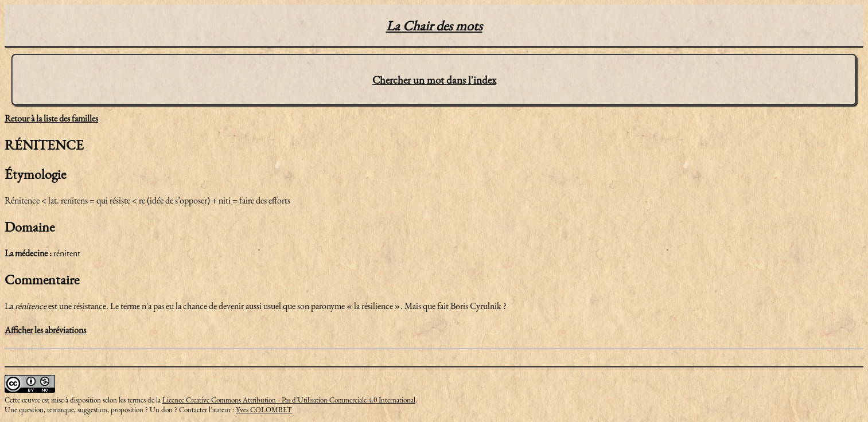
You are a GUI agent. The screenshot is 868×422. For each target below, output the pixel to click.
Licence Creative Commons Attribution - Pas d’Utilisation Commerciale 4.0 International (289, 400)
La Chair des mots (434, 26)
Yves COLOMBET (264, 410)
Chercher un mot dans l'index (434, 80)
